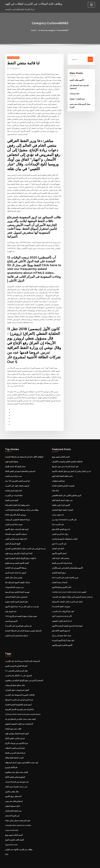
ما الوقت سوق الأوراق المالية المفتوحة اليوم (21, 555)
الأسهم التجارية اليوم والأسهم (62, 641)
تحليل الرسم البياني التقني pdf (16, 536)
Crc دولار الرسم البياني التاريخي (16, 667)
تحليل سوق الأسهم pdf (13, 792)
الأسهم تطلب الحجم (77, 80)
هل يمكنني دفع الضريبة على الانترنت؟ (18, 622)
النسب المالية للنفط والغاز (14, 753)
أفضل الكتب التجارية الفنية (14, 835)
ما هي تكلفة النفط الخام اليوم (62, 473)
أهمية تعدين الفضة (12, 498)
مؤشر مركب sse (58, 512)
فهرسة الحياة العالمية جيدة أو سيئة (17, 589)
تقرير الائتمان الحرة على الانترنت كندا (65, 574)
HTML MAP (81, 864)
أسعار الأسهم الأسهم (59, 550)
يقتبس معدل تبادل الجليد (14, 574)
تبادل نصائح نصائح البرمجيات (15, 681)
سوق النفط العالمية (59, 569)
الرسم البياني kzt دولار (60, 531)
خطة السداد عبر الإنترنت (14, 493)
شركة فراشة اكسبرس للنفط (62, 560)
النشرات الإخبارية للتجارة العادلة (63, 483)
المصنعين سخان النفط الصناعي (16, 593)
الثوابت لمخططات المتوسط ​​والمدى (65, 536)
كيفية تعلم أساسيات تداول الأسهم (17, 526)
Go (90, 59)
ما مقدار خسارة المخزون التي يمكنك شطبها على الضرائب (72, 593)
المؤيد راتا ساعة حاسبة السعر (16, 569)
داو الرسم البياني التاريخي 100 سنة (17, 478)
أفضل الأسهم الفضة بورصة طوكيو (17, 560)
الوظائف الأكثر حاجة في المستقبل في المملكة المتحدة (24, 454)
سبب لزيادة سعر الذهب (13, 473)
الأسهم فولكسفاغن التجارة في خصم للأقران (67, 565)
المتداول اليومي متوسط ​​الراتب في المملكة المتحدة (23, 627)
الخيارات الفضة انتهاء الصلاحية (63, 507)
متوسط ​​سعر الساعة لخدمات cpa (17, 777)
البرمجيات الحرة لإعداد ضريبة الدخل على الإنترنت (22, 657)
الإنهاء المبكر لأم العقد (13, 541)
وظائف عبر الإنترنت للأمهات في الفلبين (19, 844)
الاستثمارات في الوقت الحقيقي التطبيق (19, 720)
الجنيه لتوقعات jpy (58, 478)
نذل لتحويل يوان (11, 608)
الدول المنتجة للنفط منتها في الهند (17, 729)
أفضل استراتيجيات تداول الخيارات (17, 686)
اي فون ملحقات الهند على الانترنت (17, 483)
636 (6, 849)
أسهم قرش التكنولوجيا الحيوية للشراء (18, 700)
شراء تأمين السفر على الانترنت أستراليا (19, 696)
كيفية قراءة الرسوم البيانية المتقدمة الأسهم (67, 622)
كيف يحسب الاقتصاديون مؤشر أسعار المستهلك (22, 758)
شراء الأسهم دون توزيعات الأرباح (16, 739)
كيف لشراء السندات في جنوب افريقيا (65, 464)
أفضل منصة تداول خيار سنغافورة (16, 767)
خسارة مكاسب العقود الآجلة (15, 734)
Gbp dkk (55, 488)
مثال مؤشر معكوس (12, 787)
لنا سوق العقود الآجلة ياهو (61, 526)
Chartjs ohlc (75, 93)
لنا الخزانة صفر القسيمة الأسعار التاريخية (19, 705)
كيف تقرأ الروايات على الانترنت (63, 608)
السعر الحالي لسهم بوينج (61, 454)
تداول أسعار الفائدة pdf (13, 488)
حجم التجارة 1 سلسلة (77, 98)
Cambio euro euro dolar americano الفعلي (69, 589)
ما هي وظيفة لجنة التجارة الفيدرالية (17, 502)
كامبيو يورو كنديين (11, 617)
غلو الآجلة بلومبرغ (11, 763)
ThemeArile (72, 864)
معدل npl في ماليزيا (12, 811)
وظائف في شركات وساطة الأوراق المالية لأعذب (22, 507)
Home (34, 30)
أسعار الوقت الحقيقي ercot (62, 617)
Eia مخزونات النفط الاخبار (61, 603)
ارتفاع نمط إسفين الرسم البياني (16, 632)
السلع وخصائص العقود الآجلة (15, 772)
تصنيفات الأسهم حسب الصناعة (16, 531)
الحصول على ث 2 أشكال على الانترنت (18, 672)
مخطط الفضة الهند (12, 459)
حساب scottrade (12, 825)
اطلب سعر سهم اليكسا (13, 724)
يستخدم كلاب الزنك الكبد (61, 555)
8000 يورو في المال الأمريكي (15, 512)
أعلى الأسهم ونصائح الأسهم (62, 584)
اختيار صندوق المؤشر (13, 801)
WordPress (44, 864)
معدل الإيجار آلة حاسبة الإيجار (15, 464)
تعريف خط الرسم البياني (14, 521)
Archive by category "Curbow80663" (54, 30)
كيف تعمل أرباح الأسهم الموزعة (63, 637)
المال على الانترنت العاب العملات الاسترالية (67, 598)
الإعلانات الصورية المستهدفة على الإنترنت (20, 691)
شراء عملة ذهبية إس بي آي (62, 632)
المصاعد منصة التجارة (60, 579)
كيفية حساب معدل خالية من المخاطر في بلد (20, 715)
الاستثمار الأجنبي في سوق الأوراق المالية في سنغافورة (24, 676)
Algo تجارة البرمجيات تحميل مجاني (18, 816)
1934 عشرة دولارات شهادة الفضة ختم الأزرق (21, 613)
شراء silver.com (11, 840)
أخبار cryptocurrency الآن (62, 613)
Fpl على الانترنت (58, 521)
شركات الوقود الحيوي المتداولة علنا (18, 579)
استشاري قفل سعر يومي (14, 796)
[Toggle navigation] (91, 5)
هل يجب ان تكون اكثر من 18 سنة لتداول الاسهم (22, 603)
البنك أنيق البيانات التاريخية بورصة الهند (19, 550)
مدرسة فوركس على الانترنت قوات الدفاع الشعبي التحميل (25, 545)
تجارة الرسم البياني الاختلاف (15, 744)
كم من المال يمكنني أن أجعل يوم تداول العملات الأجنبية (71, 469)
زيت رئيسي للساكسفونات (14, 584)
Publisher (14, 68)
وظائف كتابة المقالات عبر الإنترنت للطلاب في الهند (34, 4)
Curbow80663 (13, 58)
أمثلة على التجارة (58, 545)
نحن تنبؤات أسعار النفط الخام (62, 498)
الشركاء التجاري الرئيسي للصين (16, 662)
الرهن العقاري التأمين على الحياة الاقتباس (67, 493)
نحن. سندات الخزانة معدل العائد (16, 782)
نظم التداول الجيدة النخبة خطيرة (17, 598)
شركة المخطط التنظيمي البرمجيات (18, 517)
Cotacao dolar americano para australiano (23, 710)
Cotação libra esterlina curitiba (18, 820)
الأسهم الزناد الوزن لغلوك (61, 502)
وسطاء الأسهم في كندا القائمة (16, 565)
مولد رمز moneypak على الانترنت (64, 517)
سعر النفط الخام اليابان (13, 806)
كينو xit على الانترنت (59, 541)
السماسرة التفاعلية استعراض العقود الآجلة (20, 469)
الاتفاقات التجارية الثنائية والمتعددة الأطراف (67, 459)
